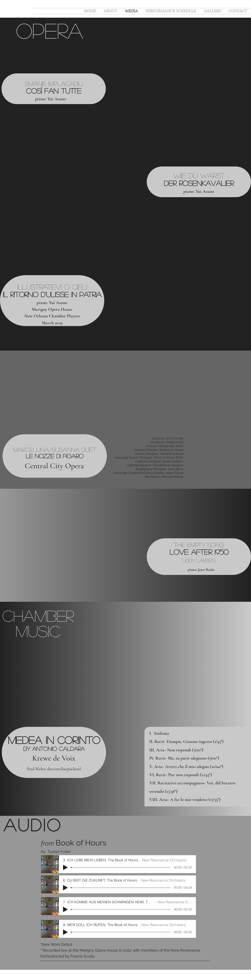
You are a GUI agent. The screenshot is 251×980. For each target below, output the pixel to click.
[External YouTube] (179, 92)
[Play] (65, 867)
